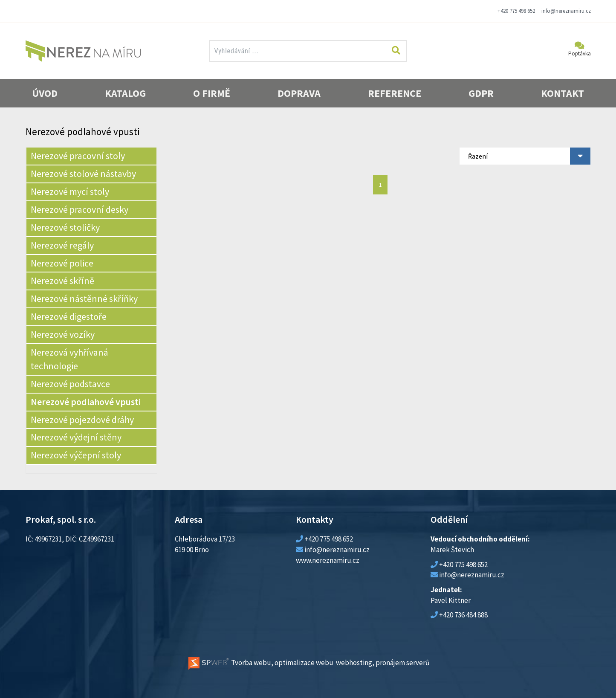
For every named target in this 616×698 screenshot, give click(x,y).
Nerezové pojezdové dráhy (82, 420)
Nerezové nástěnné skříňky (84, 298)
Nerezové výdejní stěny (76, 437)
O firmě (212, 93)
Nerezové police (62, 263)
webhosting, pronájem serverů (383, 663)
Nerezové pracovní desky (80, 209)
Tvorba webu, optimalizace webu (260, 663)
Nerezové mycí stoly (70, 191)
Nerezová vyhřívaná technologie (69, 359)
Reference (395, 93)
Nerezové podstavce (70, 384)
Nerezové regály (62, 245)
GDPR (481, 93)
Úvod (45, 93)
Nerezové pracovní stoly (78, 156)
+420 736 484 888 (463, 615)
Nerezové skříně (62, 281)
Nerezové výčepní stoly (76, 455)
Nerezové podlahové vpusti (86, 402)
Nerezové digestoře (69, 316)
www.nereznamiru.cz (328, 560)
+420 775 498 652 (516, 11)
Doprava (299, 93)
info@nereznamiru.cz (566, 11)
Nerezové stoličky (65, 227)
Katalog (125, 93)
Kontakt (562, 93)
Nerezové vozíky (63, 334)
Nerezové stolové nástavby (83, 174)
